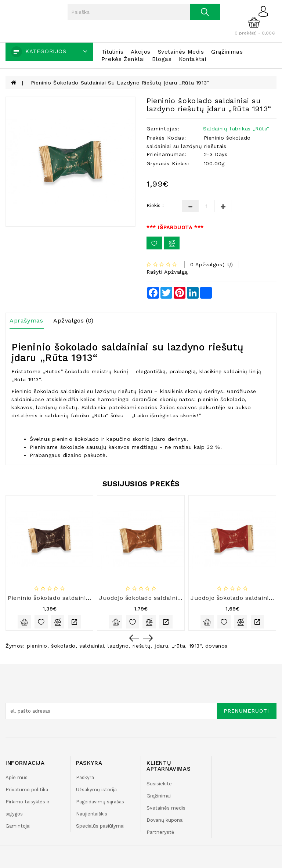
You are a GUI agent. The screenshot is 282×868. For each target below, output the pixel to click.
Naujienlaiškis (92, 814)
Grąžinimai (159, 796)
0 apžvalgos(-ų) (212, 264)
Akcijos (141, 52)
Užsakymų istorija (96, 790)
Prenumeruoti (247, 711)
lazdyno (118, 646)
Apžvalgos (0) (73, 320)
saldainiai (92, 646)
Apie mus (17, 777)
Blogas (162, 59)
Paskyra (85, 777)
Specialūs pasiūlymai (100, 826)
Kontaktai (192, 59)
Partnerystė (160, 832)
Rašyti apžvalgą (167, 272)
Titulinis (112, 52)
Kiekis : (155, 205)
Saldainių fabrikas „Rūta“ (236, 129)
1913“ (195, 646)
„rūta (178, 646)
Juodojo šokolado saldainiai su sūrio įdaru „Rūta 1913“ (182, 598)
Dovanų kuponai (165, 820)
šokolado (63, 646)
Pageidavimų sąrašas (100, 802)
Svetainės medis (181, 52)
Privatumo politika (27, 790)
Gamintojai (18, 826)
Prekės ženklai (123, 59)
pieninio (37, 646)
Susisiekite (159, 784)
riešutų (142, 646)
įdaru (161, 646)
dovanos (216, 646)
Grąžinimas (227, 52)
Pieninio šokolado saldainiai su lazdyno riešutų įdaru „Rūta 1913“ (120, 83)
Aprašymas (26, 320)
